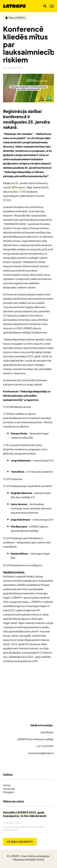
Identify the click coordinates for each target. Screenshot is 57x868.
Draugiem (9, 792)
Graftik (40, 859)
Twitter (7, 785)
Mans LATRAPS (15, 17)
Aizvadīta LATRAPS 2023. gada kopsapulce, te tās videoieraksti (25, 814)
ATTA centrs (18, 187)
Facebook (9, 789)
